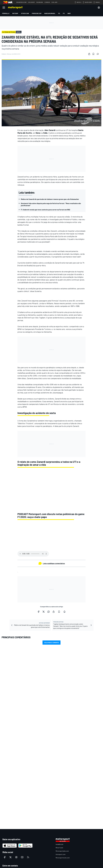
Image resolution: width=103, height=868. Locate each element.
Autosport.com (61, 749)
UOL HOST (31, 2)
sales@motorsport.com (10, 774)
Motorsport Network (43, 792)
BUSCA (78, 2)
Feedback (6, 764)
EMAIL (97, 2)
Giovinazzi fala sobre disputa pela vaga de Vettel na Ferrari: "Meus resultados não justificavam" (51, 204)
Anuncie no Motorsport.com (11, 767)
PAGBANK (40, 2)
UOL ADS (54, 2)
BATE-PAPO (87, 2)
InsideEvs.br (60, 739)
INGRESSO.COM (21, 2)
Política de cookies (51, 789)
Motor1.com (59, 742)
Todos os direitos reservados (62, 792)
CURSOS (47, 2)
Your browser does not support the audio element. (33, 554)
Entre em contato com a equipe (12, 771)
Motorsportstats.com (63, 752)
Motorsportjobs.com (62, 746)
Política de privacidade (66, 789)
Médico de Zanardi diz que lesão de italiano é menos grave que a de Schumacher (50, 199)
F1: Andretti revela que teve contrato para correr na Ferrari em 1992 (45, 210)
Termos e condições (37, 789)
